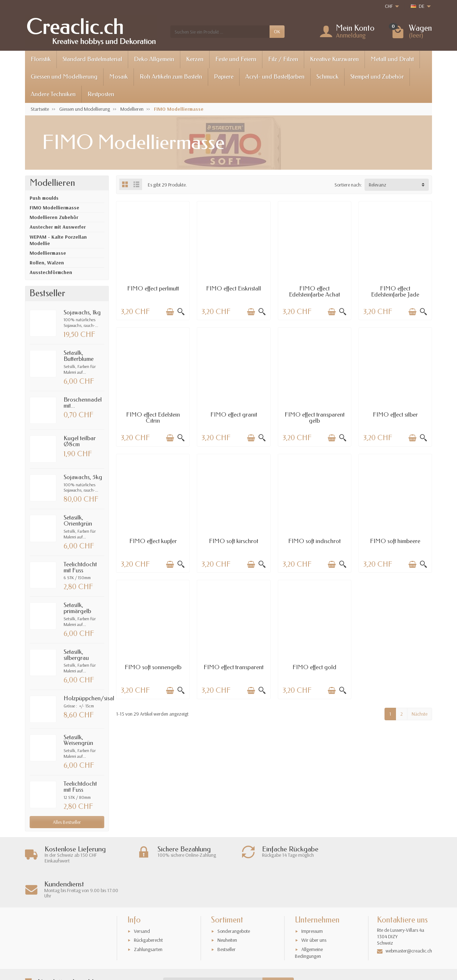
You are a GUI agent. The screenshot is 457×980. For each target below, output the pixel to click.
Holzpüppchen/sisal (89, 698)
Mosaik (119, 77)
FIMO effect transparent (233, 667)
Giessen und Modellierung (64, 77)
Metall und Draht (392, 59)
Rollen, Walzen (47, 263)
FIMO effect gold (314, 667)
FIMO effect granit (234, 415)
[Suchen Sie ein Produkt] (220, 31)
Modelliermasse (48, 253)
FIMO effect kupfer (153, 541)
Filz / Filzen (283, 59)
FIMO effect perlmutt (153, 288)
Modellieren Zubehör (54, 217)
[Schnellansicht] (181, 312)
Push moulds (44, 198)
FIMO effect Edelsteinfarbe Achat (314, 292)
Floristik (41, 59)
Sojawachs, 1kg (82, 312)
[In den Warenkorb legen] (170, 312)
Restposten (101, 94)
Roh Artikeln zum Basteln (171, 77)
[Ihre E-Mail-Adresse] (213, 949)
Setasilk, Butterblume (79, 356)
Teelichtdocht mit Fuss (80, 567)
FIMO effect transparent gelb (315, 418)
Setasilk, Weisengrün (78, 740)
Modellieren (52, 183)
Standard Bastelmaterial (92, 59)
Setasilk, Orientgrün (78, 521)
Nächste (420, 714)
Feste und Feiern (236, 59)
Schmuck (327, 77)
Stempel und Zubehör (377, 77)
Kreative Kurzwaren (334, 59)
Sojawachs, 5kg (83, 477)
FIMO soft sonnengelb (153, 667)
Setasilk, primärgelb (77, 608)
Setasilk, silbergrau (76, 655)
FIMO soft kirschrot (233, 541)
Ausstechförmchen (51, 272)
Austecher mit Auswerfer (58, 227)
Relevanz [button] (378, 185)
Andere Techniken (53, 94)
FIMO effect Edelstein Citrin (153, 418)
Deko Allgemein (154, 59)
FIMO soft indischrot (314, 541)
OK (277, 31)
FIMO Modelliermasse (54, 208)
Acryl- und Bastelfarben (275, 77)
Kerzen (195, 59)
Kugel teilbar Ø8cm (80, 441)
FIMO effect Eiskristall (233, 288)
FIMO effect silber (395, 415)
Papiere (224, 77)
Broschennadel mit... (83, 403)
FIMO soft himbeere (395, 541)
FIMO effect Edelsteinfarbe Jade (395, 292)
